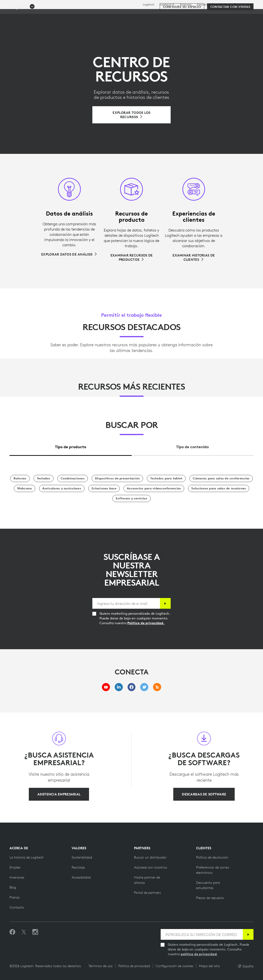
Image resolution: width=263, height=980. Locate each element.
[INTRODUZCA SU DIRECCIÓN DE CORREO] (202, 934)
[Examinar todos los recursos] (131, 115)
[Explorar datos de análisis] (69, 254)
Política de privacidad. (146, 623)
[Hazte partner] (151, 867)
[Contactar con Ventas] (230, 29)
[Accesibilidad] (81, 877)
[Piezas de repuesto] (210, 898)
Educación (204, 5)
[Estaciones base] (104, 488)
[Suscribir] (165, 603)
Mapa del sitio (209, 966)
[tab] (71, 445)
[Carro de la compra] (243, 15)
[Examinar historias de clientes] (194, 257)
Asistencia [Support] (221, 4)
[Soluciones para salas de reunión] (219, 488)
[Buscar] (213, 15)
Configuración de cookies (174, 966)
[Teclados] (44, 478)
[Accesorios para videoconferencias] (154, 488)
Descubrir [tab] (78, 15)
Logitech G (167, 5)
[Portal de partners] (147, 893)
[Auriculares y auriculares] (62, 488)
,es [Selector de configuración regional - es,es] (243, 4)
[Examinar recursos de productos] (131, 257)
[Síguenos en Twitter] (24, 932)
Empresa (186, 5)
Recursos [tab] (150, 15)
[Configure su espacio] (182, 29)
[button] (22, 29)
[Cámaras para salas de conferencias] (221, 478)
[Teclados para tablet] (166, 478)
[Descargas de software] (204, 794)
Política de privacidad (134, 966)
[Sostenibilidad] (82, 857)
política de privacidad (199, 954)
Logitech (149, 5)
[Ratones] (20, 478)
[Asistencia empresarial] (59, 794)
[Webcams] (25, 488)
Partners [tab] (175, 15)
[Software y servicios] (131, 498)
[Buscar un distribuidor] (150, 857)
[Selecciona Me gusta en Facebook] (12, 932)
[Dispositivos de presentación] (117, 478)
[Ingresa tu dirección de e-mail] (126, 603)
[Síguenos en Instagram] (35, 932)
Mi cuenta (231, 15)
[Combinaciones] (73, 478)
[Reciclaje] (78, 867)
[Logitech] (40, 15)
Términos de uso (101, 966)
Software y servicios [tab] (114, 15)
